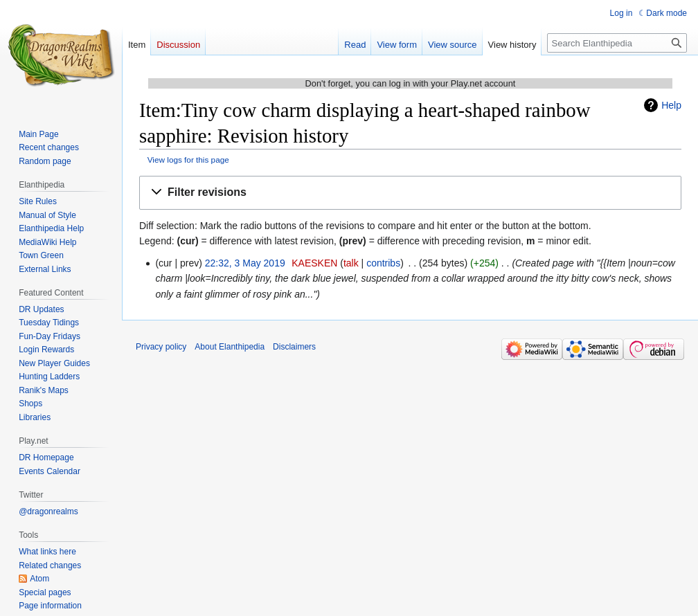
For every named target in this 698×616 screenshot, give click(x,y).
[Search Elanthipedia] (617, 43)
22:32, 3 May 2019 (245, 263)
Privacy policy (161, 347)
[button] (410, 193)
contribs (383, 263)
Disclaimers (294, 347)
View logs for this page (188, 160)
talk (351, 263)
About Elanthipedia (230, 347)
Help (671, 105)
